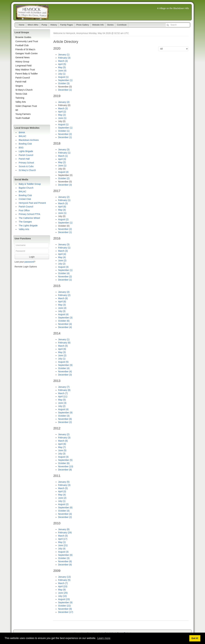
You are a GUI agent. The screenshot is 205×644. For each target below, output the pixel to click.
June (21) (63, 545)
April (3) (62, 159)
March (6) (63, 441)
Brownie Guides (23, 37)
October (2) (64, 178)
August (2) (63, 219)
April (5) (62, 64)
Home (22, 25)
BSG (21, 148)
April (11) (63, 397)
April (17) (63, 539)
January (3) (64, 149)
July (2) (62, 264)
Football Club (22, 45)
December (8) (65, 470)
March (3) (63, 108)
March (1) (63, 156)
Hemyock (32, 12)
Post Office (24, 210)
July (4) (62, 549)
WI (17, 110)
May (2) (62, 115)
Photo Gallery (83, 25)
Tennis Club (21, 94)
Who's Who (33, 25)
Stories (110, 25)
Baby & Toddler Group (30, 184)
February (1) (64, 153)
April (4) (62, 254)
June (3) (62, 403)
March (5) (63, 346)
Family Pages (67, 25)
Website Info (98, 25)
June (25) (63, 593)
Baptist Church (26, 188)
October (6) (64, 321)
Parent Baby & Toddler (27, 74)
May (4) (62, 210)
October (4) (64, 273)
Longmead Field (23, 66)
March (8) (63, 298)
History (54, 25)
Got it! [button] (195, 638)
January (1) (64, 55)
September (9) (65, 365)
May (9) (62, 590)
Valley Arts (21, 102)
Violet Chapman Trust (26, 106)
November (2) (65, 134)
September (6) (65, 508)
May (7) (62, 447)
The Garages (25, 222)
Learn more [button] (104, 638)
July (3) (62, 311)
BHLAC (23, 136)
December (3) (65, 185)
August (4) (63, 172)
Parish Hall (21, 82)
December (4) (65, 327)
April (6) (62, 207)
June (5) (62, 450)
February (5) (64, 580)
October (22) (64, 606)
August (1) (63, 77)
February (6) (64, 343)
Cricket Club (25, 199)
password (29, 262)
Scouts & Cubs (26, 166)
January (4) (64, 102)
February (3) (64, 58)
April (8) (62, 302)
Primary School (26, 163)
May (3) (62, 305)
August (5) (63, 362)
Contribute (122, 25)
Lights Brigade (26, 151)
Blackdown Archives (29, 140)
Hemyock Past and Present (32, 203)
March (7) (63, 393)
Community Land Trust (27, 41)
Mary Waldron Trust (25, 70)
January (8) (64, 529)
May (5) (62, 67)
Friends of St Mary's (25, 49)
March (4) (63, 61)
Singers (19, 86)
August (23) (64, 599)
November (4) (65, 324)
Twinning (20, 98)
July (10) (62, 596)
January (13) (64, 577)
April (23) (63, 586)
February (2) (64, 295)
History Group (22, 62)
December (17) (66, 612)
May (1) (62, 542)
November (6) (65, 419)
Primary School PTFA (29, 214)
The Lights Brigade (28, 226)
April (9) (62, 349)
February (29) (65, 533)
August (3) (63, 267)
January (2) (64, 197)
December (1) (65, 90)
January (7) (64, 387)
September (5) (65, 460)
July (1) (62, 74)
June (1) (62, 118)
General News (23, 57)
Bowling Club (25, 144)
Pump (44, 25)
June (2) (62, 260)
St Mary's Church (24, 90)
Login (32, 257)
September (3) (65, 318)
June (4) (62, 71)
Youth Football (23, 118)
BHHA (22, 132)
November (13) (66, 466)
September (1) (65, 80)
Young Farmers (23, 114)
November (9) (65, 609)
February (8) (64, 390)
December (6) (65, 565)
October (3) (64, 83)
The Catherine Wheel (29, 218)
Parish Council (23, 78)
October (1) (64, 131)
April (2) (62, 112)
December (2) (65, 422)
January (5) (64, 482)
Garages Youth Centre (27, 53)
